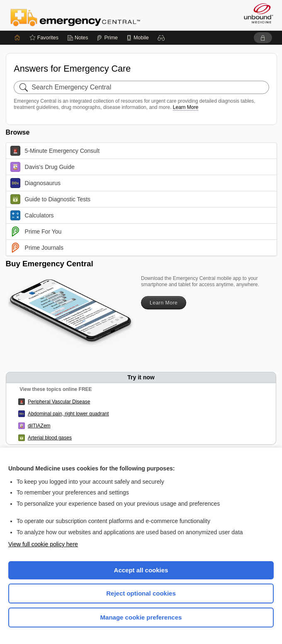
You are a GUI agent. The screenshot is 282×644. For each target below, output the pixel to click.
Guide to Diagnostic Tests (51, 199)
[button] (161, 38)
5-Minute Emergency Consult (55, 151)
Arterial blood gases (50, 438)
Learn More (186, 107)
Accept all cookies (141, 570)
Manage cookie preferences (141, 617)
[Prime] (107, 38)
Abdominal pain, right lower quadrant (68, 414)
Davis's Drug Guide (43, 167)
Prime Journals (37, 248)
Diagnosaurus (35, 183)
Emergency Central (75, 17)
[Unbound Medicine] (256, 13)
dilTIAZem (39, 426)
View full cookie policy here (43, 544)
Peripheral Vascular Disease (59, 402)
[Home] (17, 38)
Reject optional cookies (141, 593)
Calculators (32, 215)
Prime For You (36, 232)
